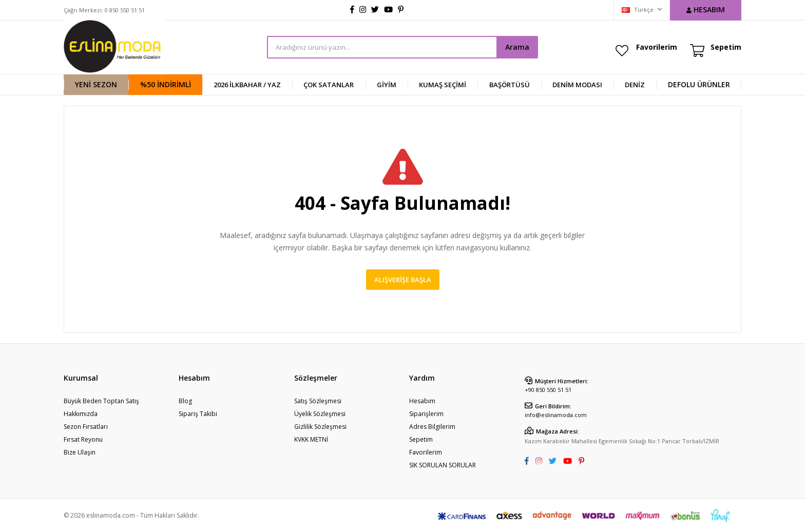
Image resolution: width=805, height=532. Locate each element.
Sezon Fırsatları (86, 427)
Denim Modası (577, 85)
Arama (517, 47)
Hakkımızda (81, 414)
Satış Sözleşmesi (318, 401)
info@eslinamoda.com (556, 415)
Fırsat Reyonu (83, 439)
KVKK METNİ (311, 439)
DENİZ (635, 85)
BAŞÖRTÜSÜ (510, 85)
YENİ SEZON (96, 84)
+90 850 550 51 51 (548, 390)
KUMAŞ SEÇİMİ (443, 85)
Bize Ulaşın (80, 452)
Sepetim (421, 439)
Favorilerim (657, 47)
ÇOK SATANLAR (329, 85)
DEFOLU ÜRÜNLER (699, 84)
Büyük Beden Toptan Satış (101, 401)
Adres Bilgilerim (432, 427)
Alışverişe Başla (403, 280)
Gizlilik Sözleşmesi (320, 427)
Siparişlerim (426, 414)
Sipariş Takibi (198, 414)
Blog (185, 401)
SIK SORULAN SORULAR (443, 465)
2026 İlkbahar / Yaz (247, 85)
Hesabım (422, 401)
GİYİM (387, 85)
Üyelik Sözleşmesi (320, 414)
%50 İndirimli (166, 84)
